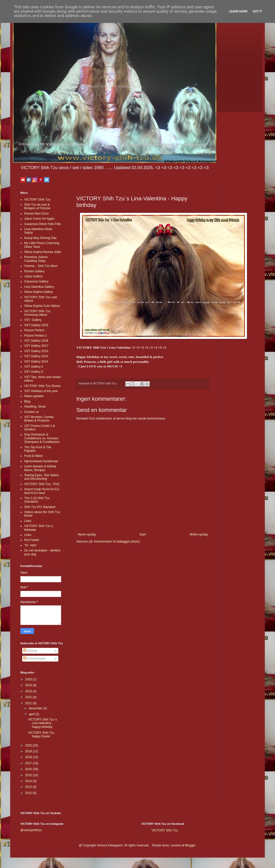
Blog (27, 401)
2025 (29, 679)
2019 (29, 751)
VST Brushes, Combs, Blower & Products (39, 419)
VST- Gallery (33, 320)
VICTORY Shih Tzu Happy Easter (41, 735)
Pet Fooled (32, 540)
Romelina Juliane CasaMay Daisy (36, 259)
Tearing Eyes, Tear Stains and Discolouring (42, 477)
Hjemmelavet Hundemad (41, 461)
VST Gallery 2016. (37, 351)
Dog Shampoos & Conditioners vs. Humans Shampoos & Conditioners (42, 438)
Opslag (30, 651)
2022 (29, 697)
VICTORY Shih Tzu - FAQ (42, 484)
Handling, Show (35, 407)
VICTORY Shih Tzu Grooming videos (37, 313)
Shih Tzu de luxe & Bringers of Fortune (37, 206)
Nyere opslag (87, 534)
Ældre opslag (198, 534)
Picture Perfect (34, 330)
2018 (29, 757)
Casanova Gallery (36, 281)
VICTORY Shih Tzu (37, 200)
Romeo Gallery (34, 271)
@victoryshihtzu (31, 830)
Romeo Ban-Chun (36, 214)
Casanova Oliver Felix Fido (43, 224)
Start (142, 534)
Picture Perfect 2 (36, 336)
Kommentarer (34, 659)
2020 (29, 745)
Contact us (31, 412)
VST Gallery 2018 (36, 341)
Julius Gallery (33, 276)
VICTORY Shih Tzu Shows (42, 386)
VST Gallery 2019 (36, 325)
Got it (257, 11)
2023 (29, 691)
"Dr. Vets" (31, 545)
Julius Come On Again (39, 219)
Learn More (238, 11)
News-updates (34, 396)
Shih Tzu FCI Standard (40, 507)
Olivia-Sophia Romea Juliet (43, 252)
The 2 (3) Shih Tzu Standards (37, 500)
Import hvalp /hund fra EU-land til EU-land (42, 491)
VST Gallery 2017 (36, 346)
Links (28, 521)
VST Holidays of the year (41, 391)
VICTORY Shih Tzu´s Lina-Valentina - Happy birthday (42, 723)
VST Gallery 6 (34, 367)
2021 (29, 703)
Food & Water (34, 456)
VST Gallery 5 (34, 372)
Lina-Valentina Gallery (39, 287)
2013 (29, 787)
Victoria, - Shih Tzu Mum (41, 266)
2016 (29, 769)
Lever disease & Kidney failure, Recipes (40, 468)
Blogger (190, 845)
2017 (29, 763)
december (36, 708)
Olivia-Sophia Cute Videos (42, 306)
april (32, 714)
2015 (29, 775)
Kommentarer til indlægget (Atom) (117, 542)
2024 (29, 685)
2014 (29, 781)
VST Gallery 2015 (36, 356)
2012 (29, 793)
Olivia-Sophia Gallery (39, 292)
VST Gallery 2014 (36, 362)
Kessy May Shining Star (40, 238)
